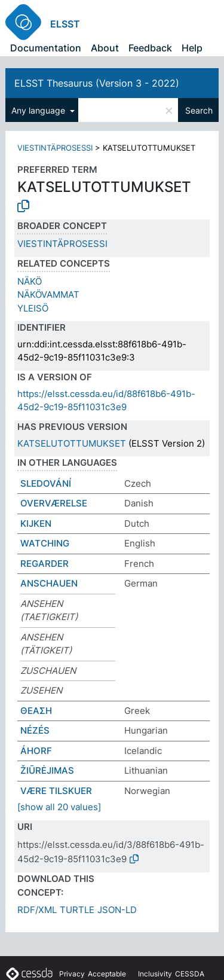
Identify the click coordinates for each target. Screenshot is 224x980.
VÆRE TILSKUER (56, 791)
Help (192, 48)
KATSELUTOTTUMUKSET (72, 443)
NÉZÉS (35, 730)
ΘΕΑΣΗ (36, 711)
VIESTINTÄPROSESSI (55, 148)
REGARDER (45, 564)
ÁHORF (36, 751)
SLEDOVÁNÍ (46, 483)
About (105, 48)
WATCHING (45, 543)
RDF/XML (37, 910)
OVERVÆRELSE (54, 503)
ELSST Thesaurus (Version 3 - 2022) (97, 83)
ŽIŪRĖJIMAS (47, 770)
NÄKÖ (30, 281)
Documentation (46, 48)
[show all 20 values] (59, 807)
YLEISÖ (33, 308)
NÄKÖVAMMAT (48, 294)
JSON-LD (117, 910)
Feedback (150, 48)
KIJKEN (36, 523)
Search (199, 110)
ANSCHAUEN (49, 583)
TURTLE (77, 910)
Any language (39, 110)
